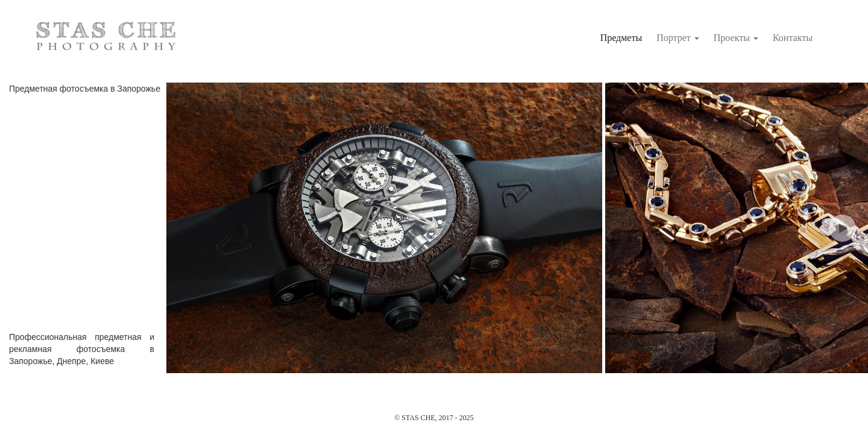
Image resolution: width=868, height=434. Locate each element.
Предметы (621, 38)
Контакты (793, 38)
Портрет (678, 38)
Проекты (736, 38)
